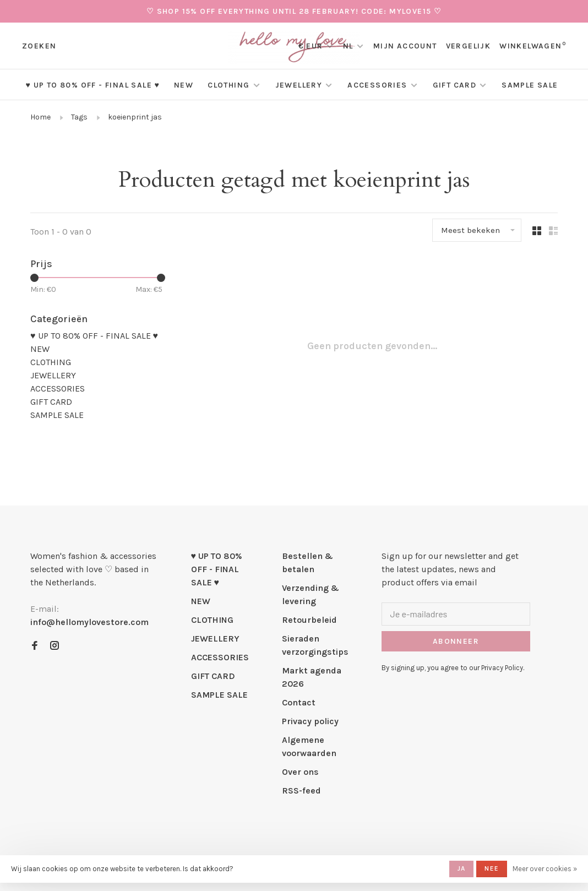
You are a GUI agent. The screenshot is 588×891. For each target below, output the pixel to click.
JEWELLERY (299, 85)
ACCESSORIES (377, 85)
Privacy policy (310, 721)
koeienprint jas (135, 117)
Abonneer (456, 641)
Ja (461, 868)
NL (348, 46)
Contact (299, 702)
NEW (184, 85)
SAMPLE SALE (530, 85)
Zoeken (39, 46)
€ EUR (312, 46)
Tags (79, 117)
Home (40, 117)
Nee (492, 868)
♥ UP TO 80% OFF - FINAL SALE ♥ (92, 85)
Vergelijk (469, 46)
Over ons (300, 772)
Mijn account (405, 46)
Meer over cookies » (545, 869)
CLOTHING (228, 85)
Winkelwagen (533, 46)
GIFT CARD (455, 85)
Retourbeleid (309, 620)
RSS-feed (301, 791)
